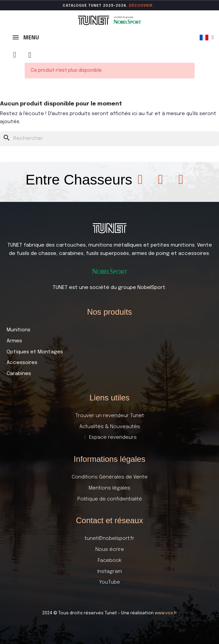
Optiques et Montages (35, 352)
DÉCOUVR (139, 6)
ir (151, 6)
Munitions (18, 330)
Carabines (19, 374)
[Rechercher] (109, 139)
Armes (14, 341)
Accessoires (22, 363)
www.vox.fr (166, 613)
